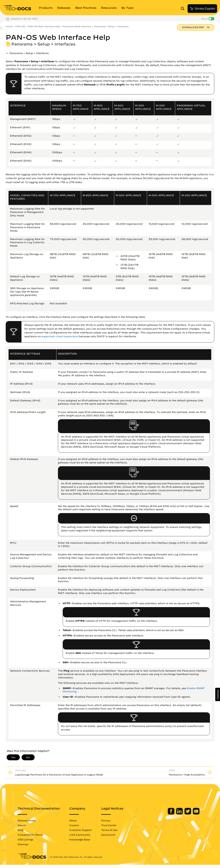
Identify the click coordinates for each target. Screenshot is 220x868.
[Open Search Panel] (184, 9)
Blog (26, 830)
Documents (114, 835)
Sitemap (29, 844)
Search (28, 825)
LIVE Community (86, 835)
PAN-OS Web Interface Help (44, 26)
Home (9, 26)
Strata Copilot (202, 9)
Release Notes (33, 820)
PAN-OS (20, 26)
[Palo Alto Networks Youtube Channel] (190, 814)
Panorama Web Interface (77, 26)
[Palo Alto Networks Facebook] (166, 814)
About (79, 820)
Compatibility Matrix (36, 835)
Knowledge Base (86, 839)
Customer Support (86, 830)
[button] (218, 694)
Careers (80, 825)
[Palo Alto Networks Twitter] (182, 814)
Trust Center (115, 825)
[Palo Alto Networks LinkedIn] (174, 814)
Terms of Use (115, 830)
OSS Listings (31, 839)
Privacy (112, 820)
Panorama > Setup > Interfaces (111, 26)
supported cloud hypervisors (60, 336)
